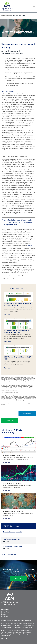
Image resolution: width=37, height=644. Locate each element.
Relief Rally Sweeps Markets (12, 483)
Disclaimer (4, 614)
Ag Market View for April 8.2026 (13, 455)
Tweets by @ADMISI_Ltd (8, 554)
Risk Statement (6, 616)
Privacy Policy (5, 612)
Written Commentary (19, 16)
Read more (7, 315)
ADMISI (30, 245)
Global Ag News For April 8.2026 (13, 511)
